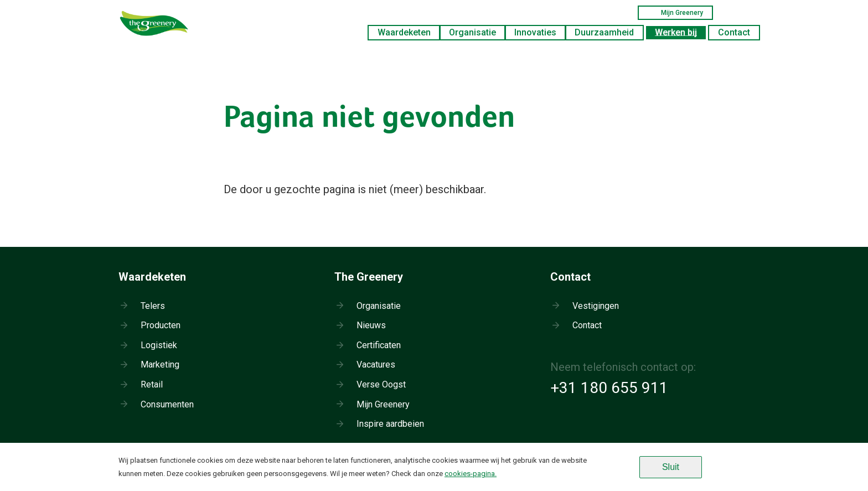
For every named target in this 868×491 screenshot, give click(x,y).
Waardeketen (404, 32)
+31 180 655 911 (609, 388)
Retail (152, 384)
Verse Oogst (381, 384)
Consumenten (167, 404)
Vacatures (376, 365)
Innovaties (535, 32)
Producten (161, 325)
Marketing (160, 365)
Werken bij (676, 32)
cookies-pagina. (471, 474)
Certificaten (379, 345)
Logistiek (159, 345)
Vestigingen (596, 306)
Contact (734, 32)
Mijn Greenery (675, 13)
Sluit (671, 467)
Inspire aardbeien (390, 424)
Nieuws (371, 325)
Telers (153, 306)
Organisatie (472, 32)
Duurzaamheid (604, 32)
